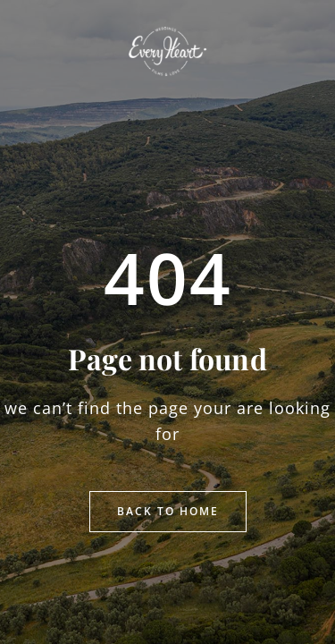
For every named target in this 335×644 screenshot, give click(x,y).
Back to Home (168, 511)
